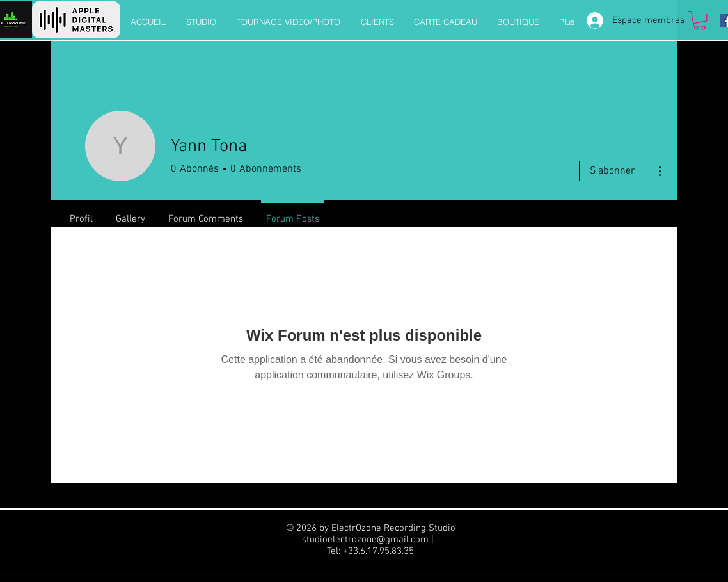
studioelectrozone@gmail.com (365, 540)
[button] (700, 20)
